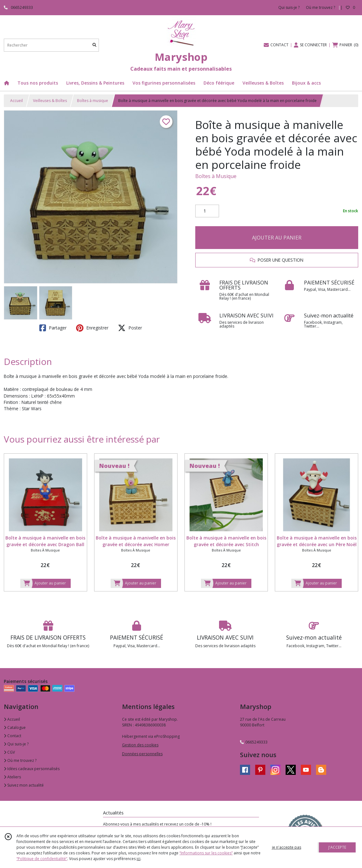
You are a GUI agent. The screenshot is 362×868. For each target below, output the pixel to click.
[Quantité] (207, 211)
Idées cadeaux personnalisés (32, 769)
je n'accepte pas (287, 847)
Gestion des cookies (140, 745)
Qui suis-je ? (16, 744)
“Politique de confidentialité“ (42, 859)
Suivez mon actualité (24, 785)
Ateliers (12, 777)
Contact (13, 736)
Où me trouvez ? (20, 760)
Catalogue (15, 728)
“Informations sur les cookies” (206, 853)
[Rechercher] (94, 45)
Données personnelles (142, 754)
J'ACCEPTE (337, 847)
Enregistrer (92, 328)
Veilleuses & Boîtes (50, 101)
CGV (9, 752)
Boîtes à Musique (216, 176)
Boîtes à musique (93, 101)
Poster (130, 328)
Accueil (16, 101)
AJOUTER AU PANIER (277, 238)
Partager (53, 328)
